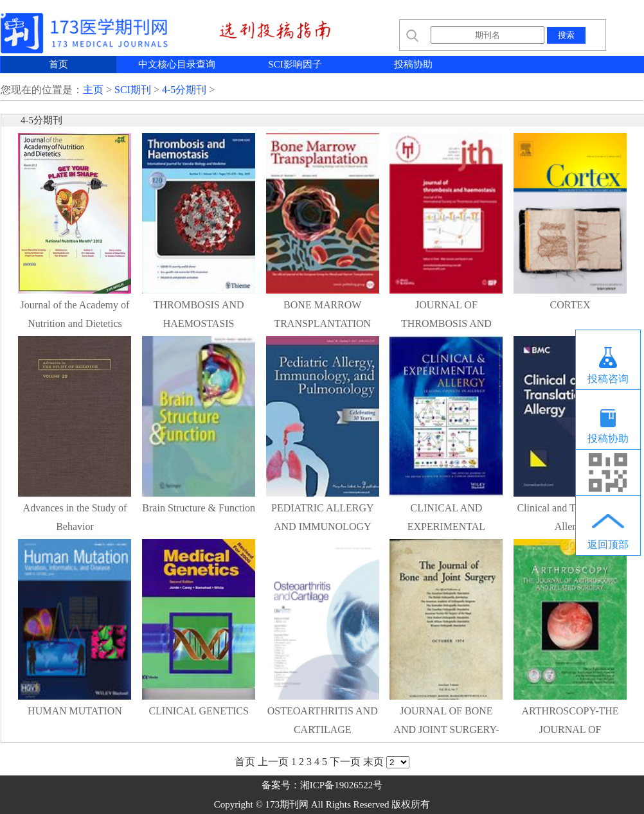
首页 (58, 64)
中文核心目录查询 (177, 64)
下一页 (345, 762)
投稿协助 (413, 64)
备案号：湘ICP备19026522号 (322, 785)
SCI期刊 (133, 90)
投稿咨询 (608, 379)
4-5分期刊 (184, 90)
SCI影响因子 (295, 64)
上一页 (273, 762)
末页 (373, 762)
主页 (93, 90)
